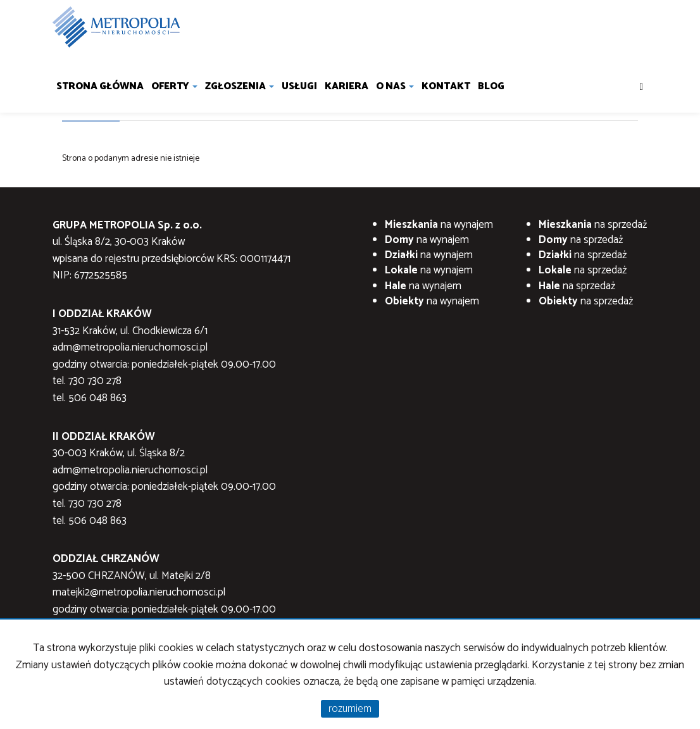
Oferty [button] (174, 86)
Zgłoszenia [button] (240, 86)
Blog (491, 86)
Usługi (299, 86)
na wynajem (439, 225)
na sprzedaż (593, 225)
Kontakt (446, 86)
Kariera (347, 86)
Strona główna (100, 86)
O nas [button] (395, 86)
